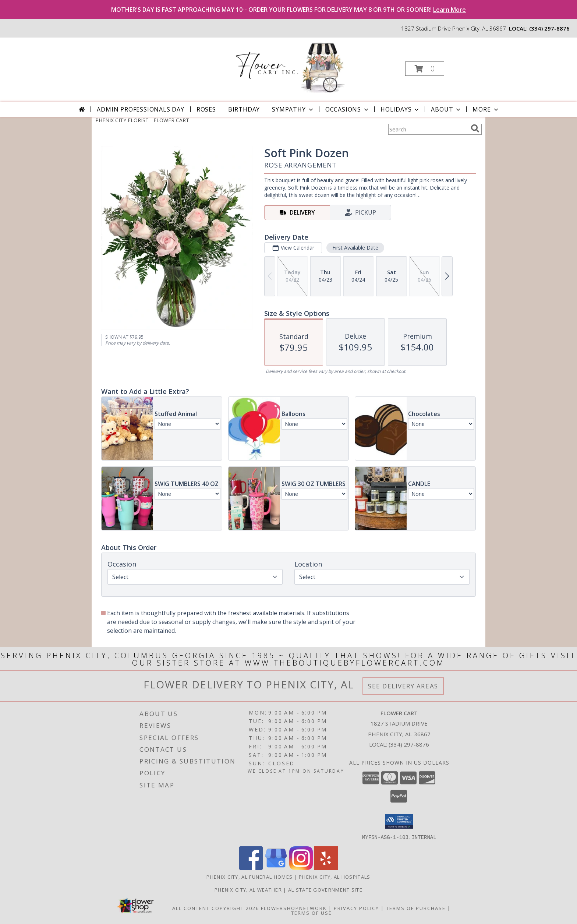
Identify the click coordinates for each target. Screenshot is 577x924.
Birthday (244, 109)
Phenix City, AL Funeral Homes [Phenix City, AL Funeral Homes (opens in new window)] (249, 877)
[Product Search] (428, 129)
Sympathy (293, 109)
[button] (425, 69)
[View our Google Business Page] (276, 867)
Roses (206, 109)
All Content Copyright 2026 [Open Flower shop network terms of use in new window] (216, 908)
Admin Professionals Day (140, 109)
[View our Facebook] (251, 867)
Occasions (348, 109)
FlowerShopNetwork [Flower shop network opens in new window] (294, 908)
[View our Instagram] (301, 867)
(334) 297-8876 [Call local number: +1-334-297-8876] (549, 28)
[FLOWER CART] (288, 66)
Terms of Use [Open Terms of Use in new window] (311, 913)
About (446, 109)
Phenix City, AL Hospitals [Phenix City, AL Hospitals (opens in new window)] (335, 877)
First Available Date (355, 248)
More (486, 109)
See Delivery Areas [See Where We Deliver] (403, 686)
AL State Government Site (325, 889)
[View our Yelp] (326, 867)
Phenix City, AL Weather (248, 889)
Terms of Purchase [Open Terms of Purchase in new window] (416, 908)
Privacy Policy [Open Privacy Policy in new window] (356, 908)
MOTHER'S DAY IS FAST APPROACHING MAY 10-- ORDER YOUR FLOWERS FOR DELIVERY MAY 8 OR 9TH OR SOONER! (288, 10)
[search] (475, 128)
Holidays (400, 109)
